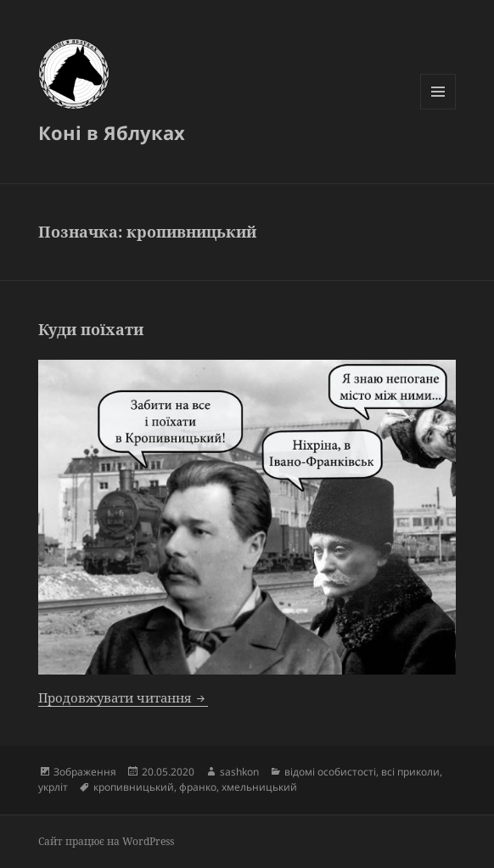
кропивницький (134, 787)
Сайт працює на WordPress (106, 841)
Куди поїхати (91, 329)
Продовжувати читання (123, 697)
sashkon (239, 772)
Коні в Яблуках (112, 132)
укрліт (53, 787)
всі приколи (410, 772)
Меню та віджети (438, 109)
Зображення (85, 772)
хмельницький (259, 787)
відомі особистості (330, 772)
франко (198, 787)
